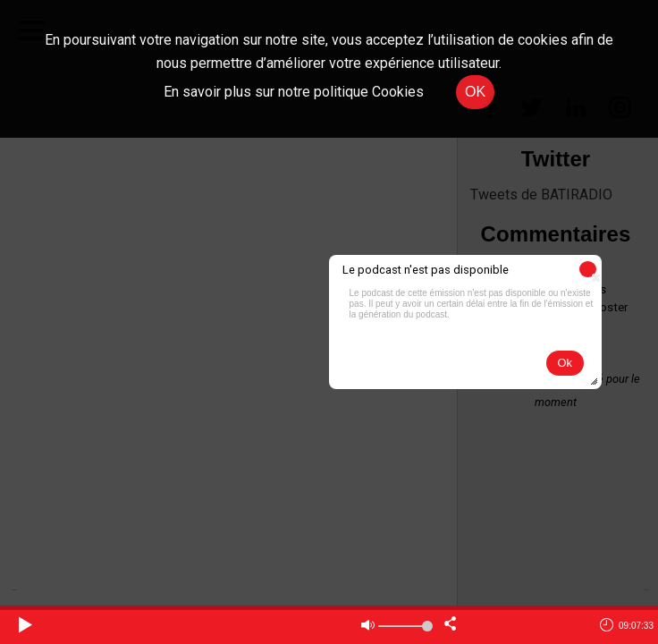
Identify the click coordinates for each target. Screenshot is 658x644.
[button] (588, 269)
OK (475, 92)
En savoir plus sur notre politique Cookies (294, 92)
